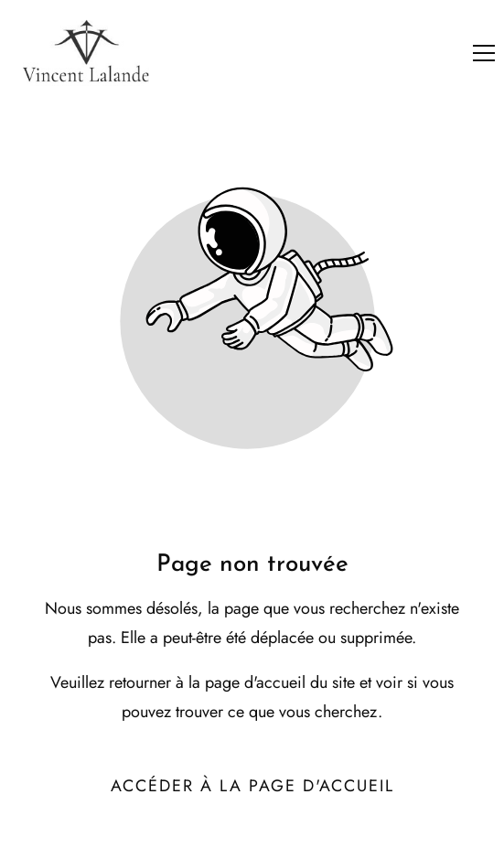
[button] (484, 53)
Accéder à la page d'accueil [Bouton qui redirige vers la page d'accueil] (252, 786)
